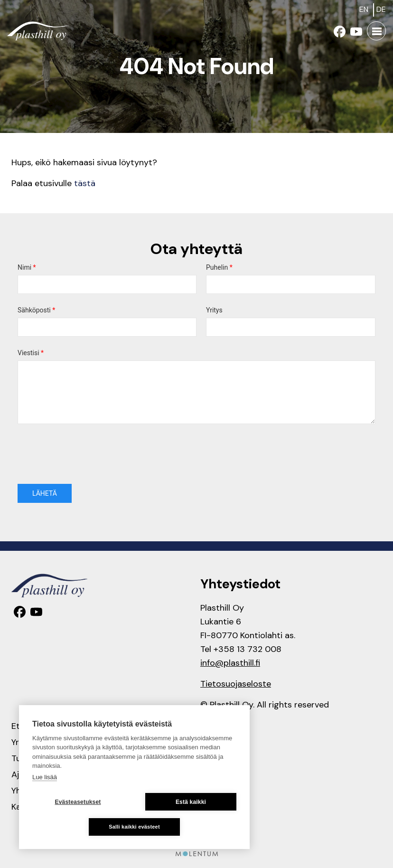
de (381, 9)
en (364, 9)
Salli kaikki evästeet (134, 827)
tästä (85, 183)
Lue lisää (45, 777)
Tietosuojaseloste (236, 684)
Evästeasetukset (78, 802)
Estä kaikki (191, 802)
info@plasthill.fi (230, 663)
